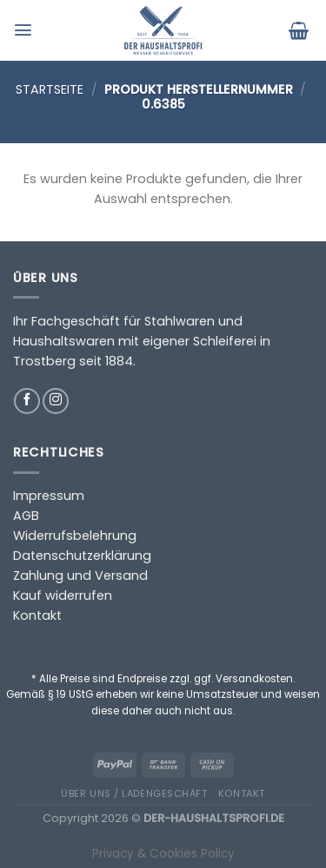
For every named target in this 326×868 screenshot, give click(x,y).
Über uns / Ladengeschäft (134, 793)
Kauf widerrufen (63, 595)
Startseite (50, 89)
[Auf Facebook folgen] (27, 401)
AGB (26, 516)
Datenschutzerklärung (82, 556)
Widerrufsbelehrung (75, 536)
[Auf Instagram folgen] (56, 401)
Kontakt (37, 615)
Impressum (49, 496)
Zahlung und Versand (80, 575)
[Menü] (25, 30)
